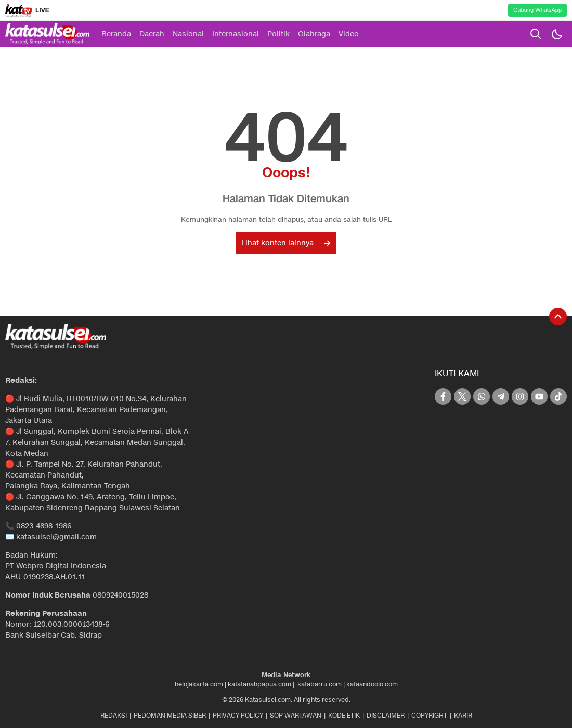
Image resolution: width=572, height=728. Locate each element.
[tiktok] (558, 396)
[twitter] (462, 396)
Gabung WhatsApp (537, 10)
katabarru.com (320, 684)
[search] (536, 34)
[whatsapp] (482, 396)
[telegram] (501, 396)
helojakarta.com (199, 684)
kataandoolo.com (372, 684)
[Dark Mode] (556, 34)
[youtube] (539, 396)
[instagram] (520, 396)
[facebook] (443, 396)
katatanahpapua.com (259, 684)
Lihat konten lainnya (286, 243)
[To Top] (558, 316)
